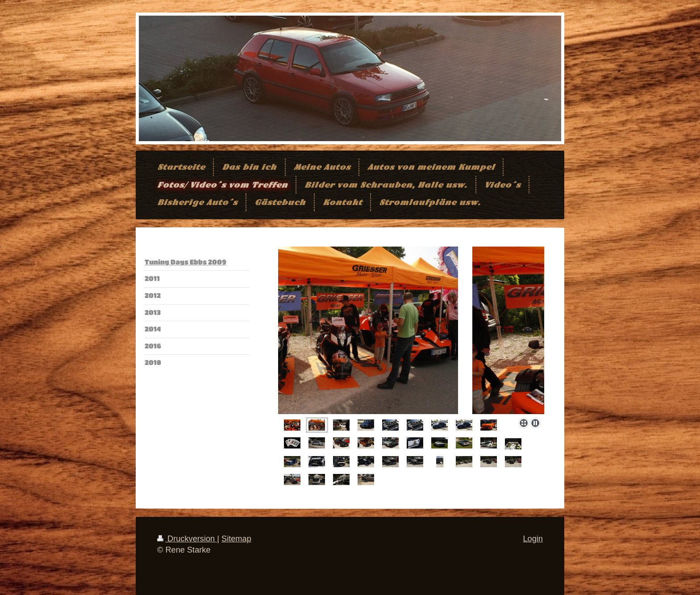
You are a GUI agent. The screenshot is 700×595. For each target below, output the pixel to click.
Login (533, 539)
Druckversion (187, 539)
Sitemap (236, 539)
